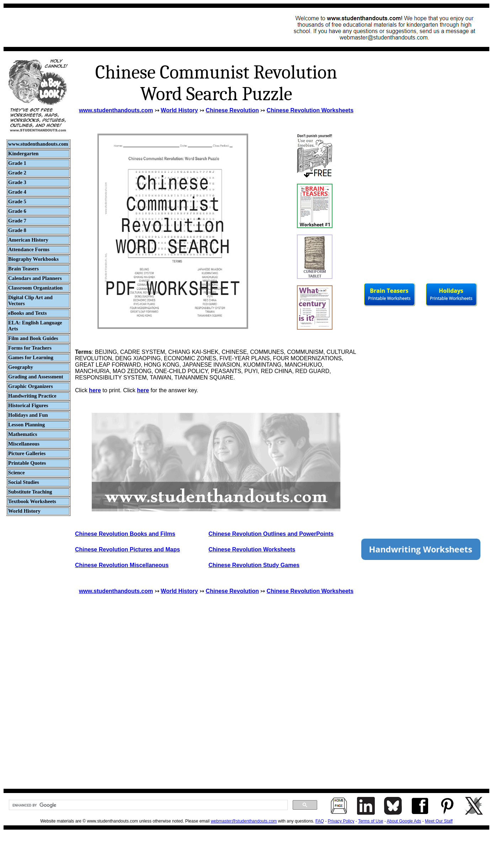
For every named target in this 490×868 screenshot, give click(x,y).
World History (179, 110)
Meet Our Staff (439, 821)
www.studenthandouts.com (116, 110)
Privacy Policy (341, 821)
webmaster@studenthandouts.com (244, 821)
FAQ (320, 821)
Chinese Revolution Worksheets (310, 110)
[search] (148, 805)
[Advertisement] (137, 27)
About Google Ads (404, 821)
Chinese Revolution (232, 110)
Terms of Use (371, 821)
